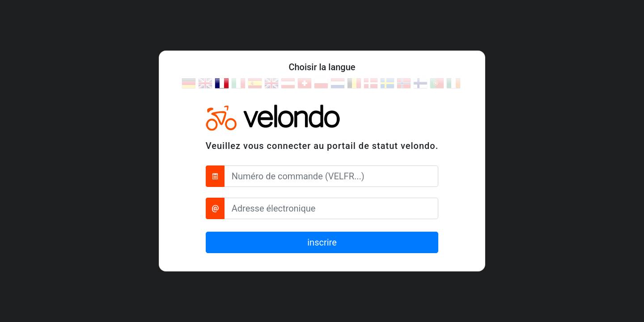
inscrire (322, 242)
